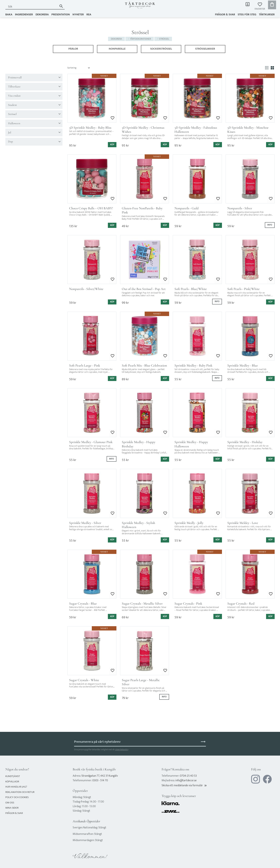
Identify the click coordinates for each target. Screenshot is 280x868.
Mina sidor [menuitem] (244, 9)
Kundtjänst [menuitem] (13, 776)
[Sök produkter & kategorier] (31, 7)
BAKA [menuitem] (9, 14)
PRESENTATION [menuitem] (61, 14)
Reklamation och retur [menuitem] (20, 792)
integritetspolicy (122, 750)
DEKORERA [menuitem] (42, 14)
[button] (260, 6)
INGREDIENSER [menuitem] (24, 14)
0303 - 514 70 (100, 780)
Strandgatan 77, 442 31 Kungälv (100, 776)
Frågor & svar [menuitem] (225, 14)
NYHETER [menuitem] (78, 14)
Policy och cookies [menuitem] (17, 797)
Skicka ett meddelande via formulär (184, 785)
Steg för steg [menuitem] (247, 14)
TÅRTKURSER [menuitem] (267, 14)
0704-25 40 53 (188, 776)
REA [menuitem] (89, 14)
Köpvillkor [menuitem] (12, 782)
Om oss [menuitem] (10, 803)
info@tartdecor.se (186, 780)
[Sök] (60, 6)
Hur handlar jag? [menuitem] (16, 787)
